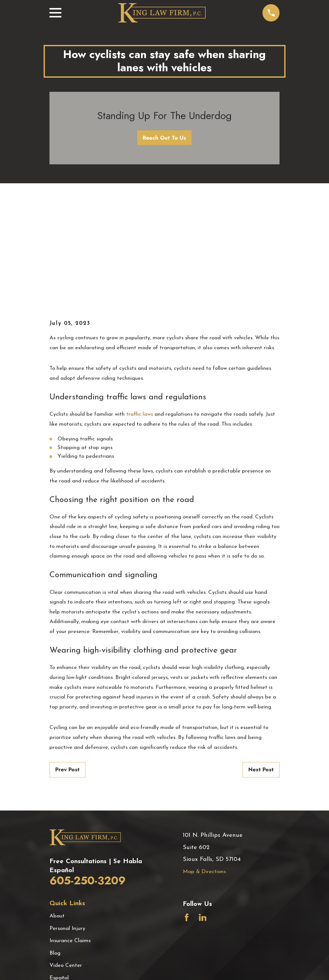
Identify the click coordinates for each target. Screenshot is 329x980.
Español (59, 868)
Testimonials (64, 881)
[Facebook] (187, 808)
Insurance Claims (70, 832)
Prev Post (67, 660)
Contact (59, 893)
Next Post (261, 660)
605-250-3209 (88, 772)
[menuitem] (59, 967)
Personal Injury (67, 819)
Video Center (66, 856)
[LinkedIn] (203, 808)
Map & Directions (204, 763)
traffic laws (140, 305)
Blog (55, 844)
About (57, 807)
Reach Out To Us (164, 138)
